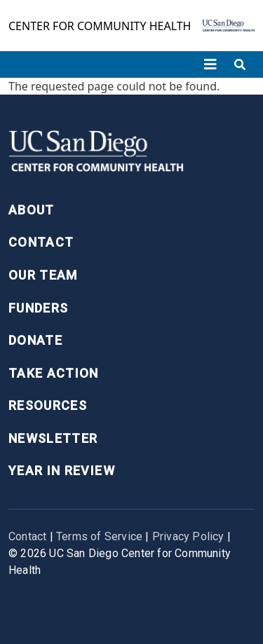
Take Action (54, 373)
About (32, 210)
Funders (38, 308)
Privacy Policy (188, 536)
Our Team (43, 275)
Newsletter (53, 438)
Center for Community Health (100, 26)
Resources (48, 405)
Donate (35, 340)
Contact (41, 242)
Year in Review (62, 471)
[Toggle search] (240, 64)
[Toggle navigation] (210, 64)
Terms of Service (99, 536)
